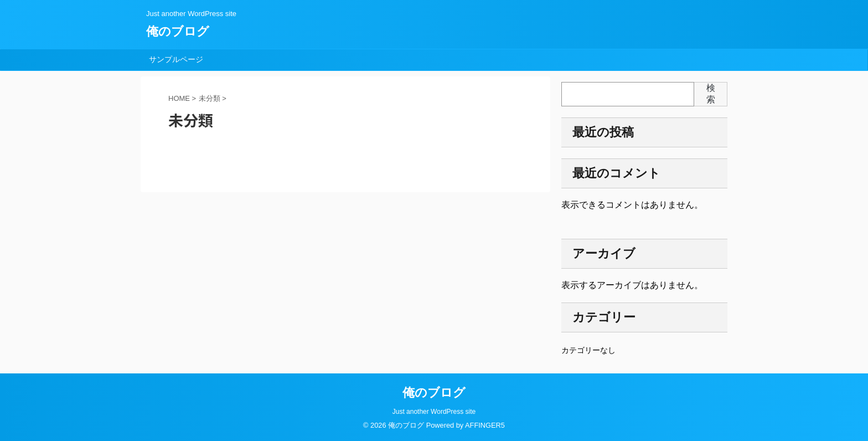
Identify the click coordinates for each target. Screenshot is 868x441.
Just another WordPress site (434, 412)
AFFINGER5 (485, 425)
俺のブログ (178, 31)
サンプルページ (176, 59)
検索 (711, 94)
